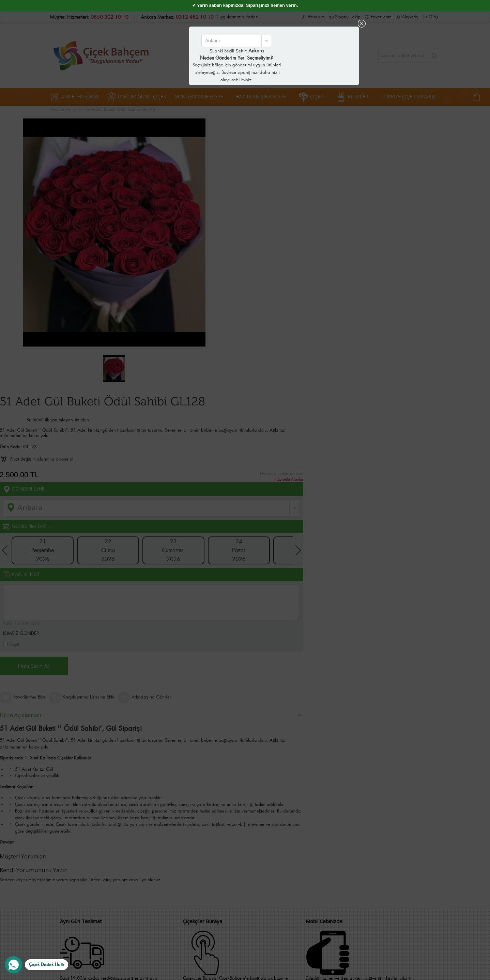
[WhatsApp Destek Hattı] (37, 965)
